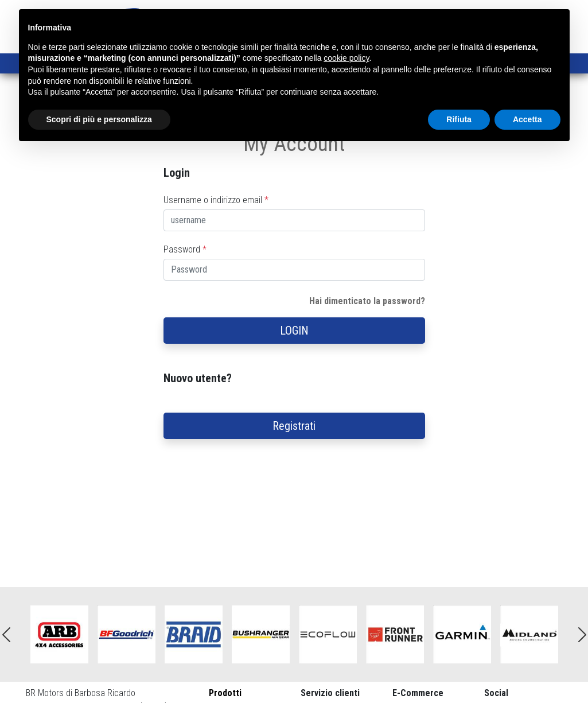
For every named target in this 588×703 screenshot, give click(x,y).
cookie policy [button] (346, 58)
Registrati (294, 426)
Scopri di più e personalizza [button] (99, 119)
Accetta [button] (527, 119)
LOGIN (294, 331)
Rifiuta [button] (459, 119)
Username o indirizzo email (216, 200)
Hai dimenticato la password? (367, 301)
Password (185, 249)
